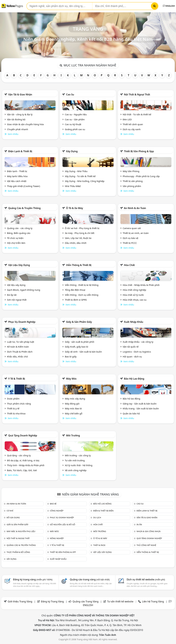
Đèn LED (127, 119)
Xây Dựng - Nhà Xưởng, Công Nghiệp (85, 181)
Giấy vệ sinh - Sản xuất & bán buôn (83, 352)
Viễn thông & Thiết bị (79, 265)
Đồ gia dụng (13, 517)
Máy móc (71, 379)
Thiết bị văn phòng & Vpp (139, 151)
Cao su (70, 94)
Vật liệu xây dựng (19, 265)
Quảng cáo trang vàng (90, 579)
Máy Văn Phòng (131, 171)
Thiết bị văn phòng (133, 181)
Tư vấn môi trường (75, 460)
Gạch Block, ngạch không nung (24, 290)
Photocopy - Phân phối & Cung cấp (141, 176)
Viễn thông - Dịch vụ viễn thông (82, 295)
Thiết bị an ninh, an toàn (136, 233)
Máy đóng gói (72, 404)
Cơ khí (10, 511)
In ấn (139, 524)
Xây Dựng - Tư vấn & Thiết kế (80, 176)
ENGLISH (169, 6)
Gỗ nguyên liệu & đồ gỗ (63, 524)
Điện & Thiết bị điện (103, 511)
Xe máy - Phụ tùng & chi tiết (80, 233)
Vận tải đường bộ (16, 119)
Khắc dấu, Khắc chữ (17, 356)
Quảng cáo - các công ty (20, 228)
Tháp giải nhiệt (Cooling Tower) (24, 186)
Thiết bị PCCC (130, 243)
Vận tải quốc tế (130, 347)
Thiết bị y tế (13, 408)
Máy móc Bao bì (73, 408)
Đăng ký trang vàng (33, 579)
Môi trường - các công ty (78, 455)
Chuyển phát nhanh (18, 129)
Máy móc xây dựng (75, 399)
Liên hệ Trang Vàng (153, 601)
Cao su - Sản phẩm (75, 119)
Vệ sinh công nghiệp (76, 470)
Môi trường (73, 435)
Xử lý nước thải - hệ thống (79, 465)
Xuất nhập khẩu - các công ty (138, 342)
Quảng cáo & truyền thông (24, 208)
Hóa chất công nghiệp (134, 290)
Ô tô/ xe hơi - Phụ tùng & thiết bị (82, 228)
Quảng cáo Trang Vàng (85, 601)
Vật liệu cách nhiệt (17, 181)
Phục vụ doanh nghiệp (22, 322)
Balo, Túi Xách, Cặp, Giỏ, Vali (22, 470)
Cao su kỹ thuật (73, 124)
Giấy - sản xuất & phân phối (80, 342)
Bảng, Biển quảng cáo (19, 233)
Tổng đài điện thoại (75, 290)
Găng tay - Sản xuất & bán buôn (140, 404)
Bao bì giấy (71, 356)
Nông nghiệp (57, 538)
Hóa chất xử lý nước (133, 295)
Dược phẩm (13, 399)
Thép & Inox (99, 545)
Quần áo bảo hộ (131, 413)
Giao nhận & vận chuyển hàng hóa (25, 124)
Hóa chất (129, 265)
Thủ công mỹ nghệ (146, 545)
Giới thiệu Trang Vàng (20, 601)
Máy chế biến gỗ (74, 413)
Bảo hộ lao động (134, 379)
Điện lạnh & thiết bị (20, 151)
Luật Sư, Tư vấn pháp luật (21, 342)
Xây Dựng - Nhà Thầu (76, 171)
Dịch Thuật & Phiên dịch (20, 352)
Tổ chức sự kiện (15, 238)
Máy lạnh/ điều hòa (17, 176)
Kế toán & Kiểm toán (18, 347)
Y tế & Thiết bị (17, 379)
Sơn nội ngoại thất (17, 300)
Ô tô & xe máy (74, 208)
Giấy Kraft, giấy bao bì (76, 347)
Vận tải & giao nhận (20, 94)
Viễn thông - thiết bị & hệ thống (82, 285)
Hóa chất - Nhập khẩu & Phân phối (141, 285)
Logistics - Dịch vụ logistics (137, 352)
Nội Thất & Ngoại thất (137, 94)
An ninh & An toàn (135, 208)
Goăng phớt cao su (75, 129)
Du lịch (97, 517)
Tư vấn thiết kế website (121, 601)
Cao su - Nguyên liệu (76, 114)
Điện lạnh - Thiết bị (17, 171)
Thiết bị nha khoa (16, 413)
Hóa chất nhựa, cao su (135, 300)
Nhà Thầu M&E (73, 186)
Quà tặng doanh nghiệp (23, 435)
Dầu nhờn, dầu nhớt (76, 243)
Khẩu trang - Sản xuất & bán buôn (141, 408)
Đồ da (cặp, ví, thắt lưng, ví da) (23, 460)
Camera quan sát (132, 228)
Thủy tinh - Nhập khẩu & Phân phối (26, 465)
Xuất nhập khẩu (134, 322)
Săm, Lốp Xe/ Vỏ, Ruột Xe (78, 238)
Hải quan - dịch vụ (132, 356)
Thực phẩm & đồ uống (18, 552)
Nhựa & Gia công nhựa (149, 531)
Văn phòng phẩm (132, 186)
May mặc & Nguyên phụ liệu (21, 531)
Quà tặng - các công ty (19, 455)
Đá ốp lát (12, 295)
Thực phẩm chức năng (19, 404)
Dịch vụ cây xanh (132, 129)
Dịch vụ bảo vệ (130, 238)
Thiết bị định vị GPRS (76, 300)
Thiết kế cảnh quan (133, 124)
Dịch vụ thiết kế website (146, 579)
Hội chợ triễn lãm (16, 243)
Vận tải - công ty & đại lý (20, 114)
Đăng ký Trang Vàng (52, 601)
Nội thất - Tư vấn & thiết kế (137, 114)
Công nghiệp (57, 511)
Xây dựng (72, 151)
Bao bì (53, 504)
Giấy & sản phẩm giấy (79, 322)
